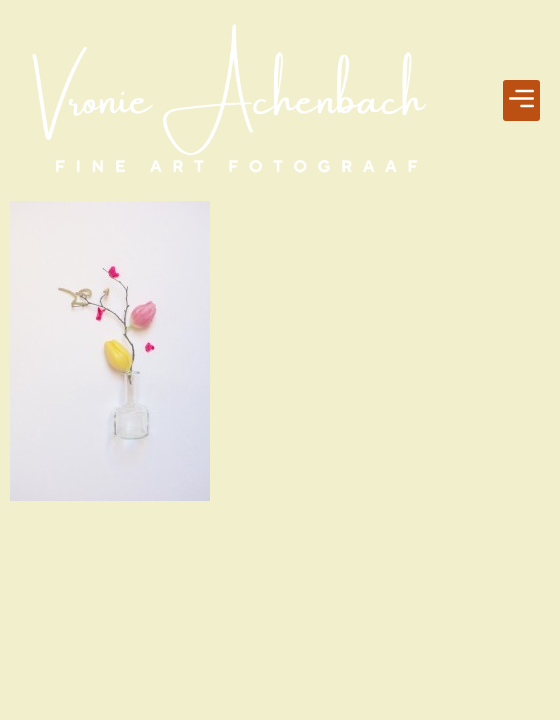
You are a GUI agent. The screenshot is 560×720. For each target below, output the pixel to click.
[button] (522, 101)
